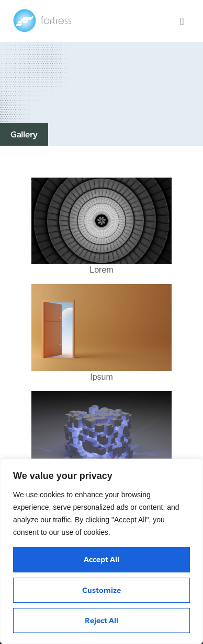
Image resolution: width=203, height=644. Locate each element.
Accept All (101, 559)
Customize (101, 590)
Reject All (101, 620)
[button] (182, 21)
